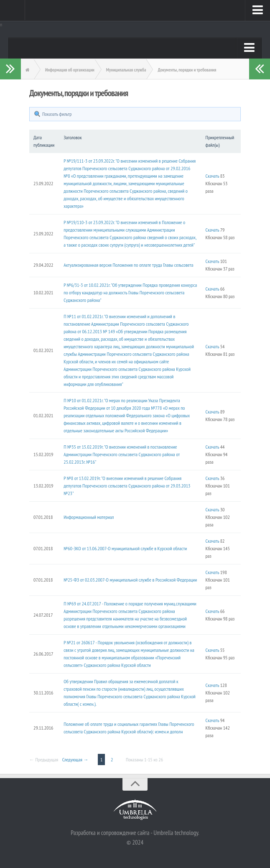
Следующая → (75, 759)
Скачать (213, 176)
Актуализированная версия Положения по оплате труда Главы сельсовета (128, 265)
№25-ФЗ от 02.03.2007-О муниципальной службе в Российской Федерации (130, 580)
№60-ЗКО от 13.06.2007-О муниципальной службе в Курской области (125, 548)
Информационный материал (89, 517)
